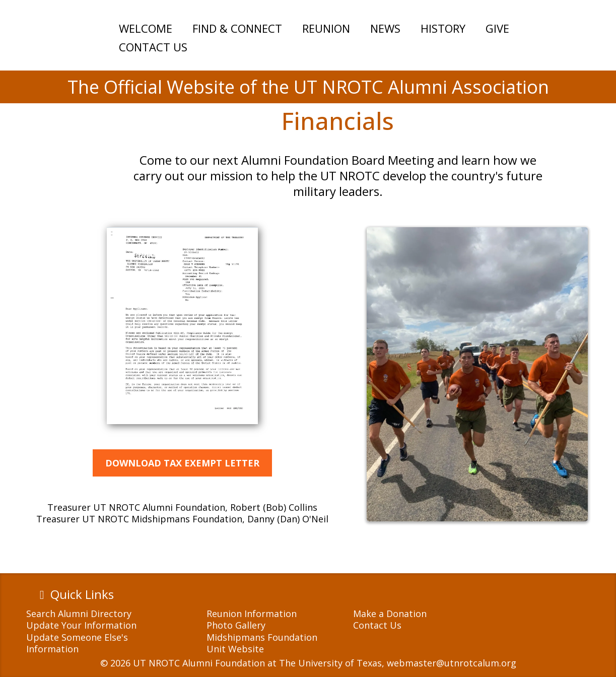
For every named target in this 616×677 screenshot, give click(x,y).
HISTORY (443, 28)
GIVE (497, 28)
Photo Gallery (236, 625)
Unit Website (235, 649)
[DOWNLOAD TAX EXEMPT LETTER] (182, 463)
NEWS (385, 28)
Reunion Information (252, 614)
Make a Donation (390, 614)
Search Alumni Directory (79, 614)
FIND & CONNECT (237, 28)
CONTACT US (153, 47)
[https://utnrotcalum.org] (62, 93)
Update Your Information (81, 625)
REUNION (326, 28)
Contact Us (377, 625)
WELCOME (146, 28)
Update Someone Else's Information (77, 643)
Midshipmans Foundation (262, 637)
